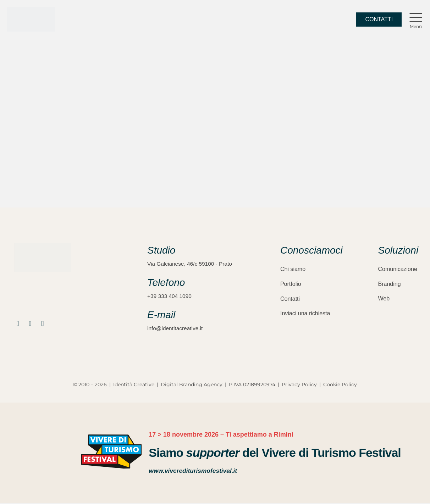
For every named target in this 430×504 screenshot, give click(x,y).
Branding (390, 283)
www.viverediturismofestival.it (194, 472)
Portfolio (291, 283)
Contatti (290, 297)
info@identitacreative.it (176, 329)
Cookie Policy (340, 385)
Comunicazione (398, 268)
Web (384, 297)
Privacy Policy (299, 385)
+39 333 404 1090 (170, 296)
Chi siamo (293, 268)
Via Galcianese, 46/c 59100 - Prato (191, 264)
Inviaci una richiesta (305, 312)
